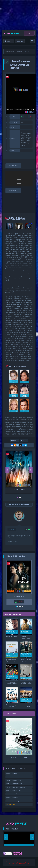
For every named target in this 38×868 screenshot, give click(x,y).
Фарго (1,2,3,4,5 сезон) (19, 758)
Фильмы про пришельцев (14, 784)
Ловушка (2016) (19, 596)
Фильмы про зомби (12, 797)
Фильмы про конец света (14, 780)
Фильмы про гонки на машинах (16, 787)
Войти (9, 41)
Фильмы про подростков (14, 791)
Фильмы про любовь (13, 794)
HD (7, 77)
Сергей (12, 529)
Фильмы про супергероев (14, 777)
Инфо (24, 440)
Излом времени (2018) (19, 490)
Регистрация (20, 41)
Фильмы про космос (12, 773)
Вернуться (15, 440)
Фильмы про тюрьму (13, 801)
